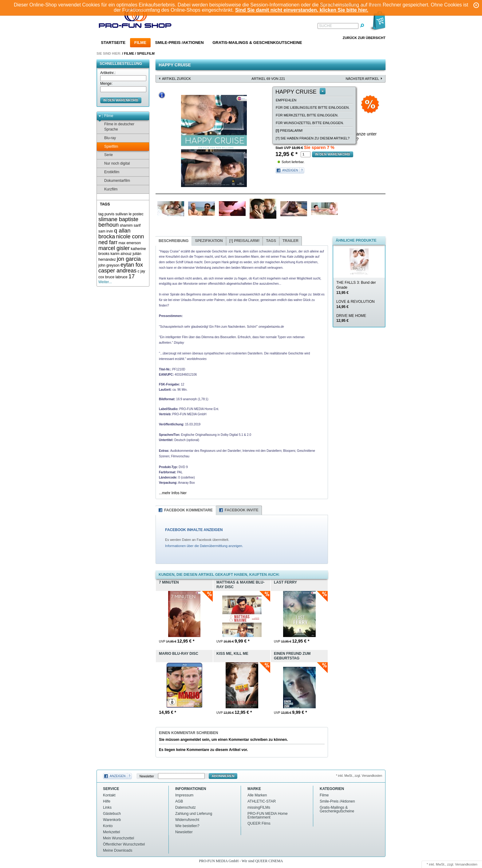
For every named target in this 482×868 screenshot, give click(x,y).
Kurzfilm (108, 189)
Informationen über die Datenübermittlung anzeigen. (204, 546)
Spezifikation (209, 241)
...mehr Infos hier (173, 493)
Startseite (113, 43)
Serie (106, 155)
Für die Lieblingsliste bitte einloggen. (313, 108)
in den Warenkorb (121, 100)
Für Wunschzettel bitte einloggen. (310, 123)
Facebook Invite (242, 510)
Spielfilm (146, 53)
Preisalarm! (289, 131)
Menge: (106, 84)
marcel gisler (114, 248)
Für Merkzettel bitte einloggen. (307, 115)
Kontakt (109, 795)
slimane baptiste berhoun (118, 222)
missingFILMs (259, 807)
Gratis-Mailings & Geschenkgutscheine (257, 43)
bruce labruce (116, 277)
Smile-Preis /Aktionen (179, 43)
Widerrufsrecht (187, 820)
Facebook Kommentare (188, 510)
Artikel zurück (176, 79)
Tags (271, 241)
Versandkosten (466, 864)
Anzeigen (290, 170)
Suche (326, 26)
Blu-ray (107, 138)
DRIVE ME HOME (351, 318)
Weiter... (105, 282)
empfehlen (286, 100)
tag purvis (106, 214)
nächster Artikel (362, 79)
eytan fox (132, 265)
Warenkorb (112, 820)
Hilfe (107, 801)
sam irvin (106, 231)
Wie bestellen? (187, 826)
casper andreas (117, 271)
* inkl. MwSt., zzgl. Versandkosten (359, 776)
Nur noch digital (114, 164)
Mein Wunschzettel (119, 838)
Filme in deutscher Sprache (116, 127)
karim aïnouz (121, 254)
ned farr (108, 242)
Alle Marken (257, 795)
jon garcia (129, 259)
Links (107, 807)
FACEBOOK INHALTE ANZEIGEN (194, 530)
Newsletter (147, 776)
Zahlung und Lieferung (194, 814)
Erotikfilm (109, 172)
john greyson (109, 265)
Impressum (184, 795)
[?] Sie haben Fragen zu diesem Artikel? (313, 138)
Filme (140, 43)
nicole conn (130, 237)
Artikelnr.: (108, 73)
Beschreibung (174, 241)
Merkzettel (111, 832)
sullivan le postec (129, 214)
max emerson (130, 243)
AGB (179, 801)
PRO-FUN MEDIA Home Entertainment (268, 815)
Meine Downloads (118, 850)
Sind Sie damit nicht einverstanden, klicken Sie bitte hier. (302, 10)
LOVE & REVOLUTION (356, 304)
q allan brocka (114, 234)
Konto (108, 826)
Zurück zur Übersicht (364, 38)
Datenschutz (186, 807)
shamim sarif (130, 225)
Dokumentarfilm (114, 181)
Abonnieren (223, 776)
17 (132, 276)
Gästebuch (112, 814)
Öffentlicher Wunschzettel (124, 844)
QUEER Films (259, 823)
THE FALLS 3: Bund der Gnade (356, 288)
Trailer (290, 241)
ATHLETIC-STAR (262, 801)
